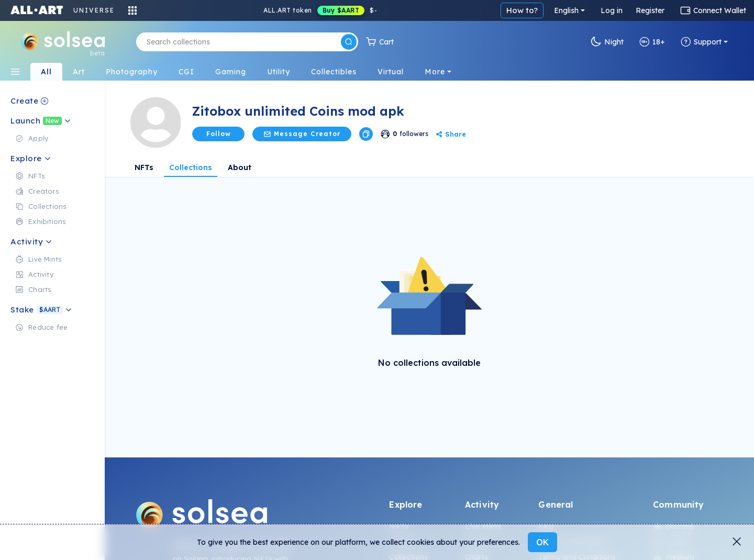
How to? (522, 10)
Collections (191, 167)
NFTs (144, 167)
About (240, 167)
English (566, 10)
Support (701, 42)
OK (542, 542)
